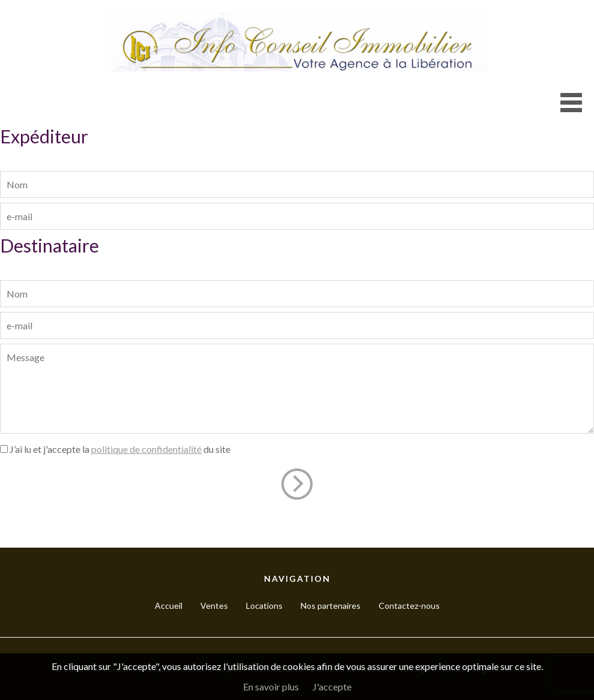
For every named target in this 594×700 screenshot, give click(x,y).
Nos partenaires (331, 606)
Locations (264, 606)
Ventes (214, 606)
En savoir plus (271, 687)
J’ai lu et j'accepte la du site (120, 449)
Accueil (169, 606)
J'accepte (332, 687)
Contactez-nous (409, 606)
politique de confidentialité (146, 449)
